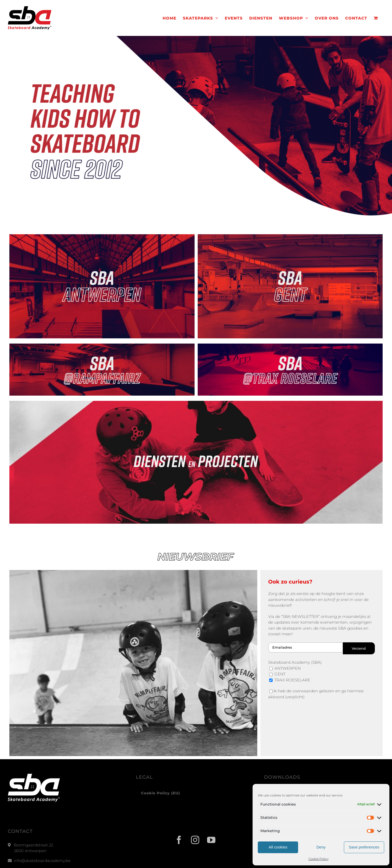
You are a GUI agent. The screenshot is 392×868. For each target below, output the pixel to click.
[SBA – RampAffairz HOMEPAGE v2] (102, 346)
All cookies (278, 847)
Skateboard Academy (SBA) (295, 662)
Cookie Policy (319, 859)
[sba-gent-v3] (290, 236)
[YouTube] (212, 840)
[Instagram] (196, 840)
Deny (321, 847)
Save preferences (364, 847)
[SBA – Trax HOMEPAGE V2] (290, 346)
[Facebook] (180, 840)
